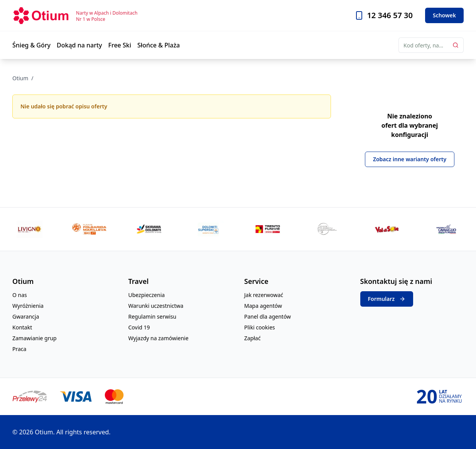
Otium (20, 78)
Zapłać (252, 338)
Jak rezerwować (264, 295)
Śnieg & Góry (31, 45)
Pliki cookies (260, 327)
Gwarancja (26, 316)
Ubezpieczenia (147, 295)
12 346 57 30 (390, 15)
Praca (19, 349)
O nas (20, 295)
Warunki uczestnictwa (156, 306)
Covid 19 (139, 327)
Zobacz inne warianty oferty (410, 159)
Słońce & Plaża (159, 45)
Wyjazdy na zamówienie (159, 338)
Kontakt (22, 327)
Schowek (444, 15)
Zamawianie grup (35, 338)
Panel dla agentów (268, 316)
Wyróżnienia (28, 306)
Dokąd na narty (79, 45)
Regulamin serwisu (153, 316)
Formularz (387, 299)
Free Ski (120, 45)
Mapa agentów (263, 306)
